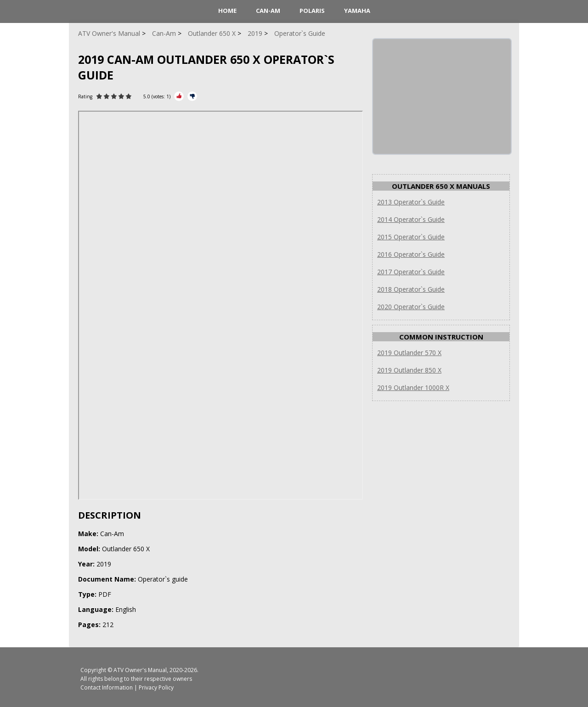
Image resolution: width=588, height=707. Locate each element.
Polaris (312, 11)
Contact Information (107, 687)
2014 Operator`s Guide (411, 219)
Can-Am (268, 11)
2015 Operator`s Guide (411, 237)
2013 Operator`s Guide (411, 202)
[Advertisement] (442, 96)
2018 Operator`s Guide (411, 289)
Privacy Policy (156, 687)
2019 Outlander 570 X (409, 353)
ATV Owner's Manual (140, 670)
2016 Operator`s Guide (411, 254)
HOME (227, 11)
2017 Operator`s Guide (411, 272)
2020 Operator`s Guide (411, 307)
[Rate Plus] (179, 96)
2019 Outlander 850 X (409, 370)
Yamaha (357, 11)
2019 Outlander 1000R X (413, 387)
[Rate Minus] (192, 96)
